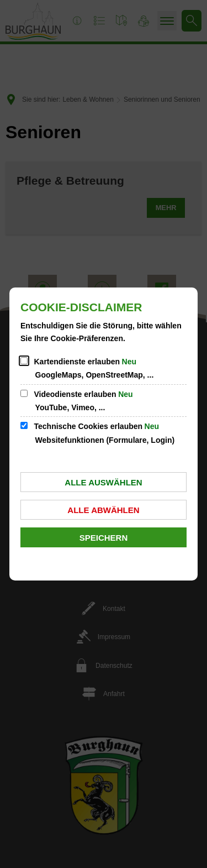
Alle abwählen (103, 510)
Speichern (104, 538)
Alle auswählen (103, 482)
